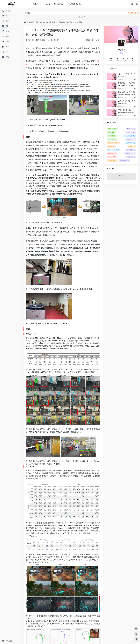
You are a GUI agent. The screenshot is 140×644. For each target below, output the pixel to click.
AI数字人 (112, 129)
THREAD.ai (113, 160)
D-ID (132, 146)
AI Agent (112, 157)
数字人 (131, 129)
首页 (26, 22)
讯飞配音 (112, 139)
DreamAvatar (113, 150)
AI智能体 (131, 157)
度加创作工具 (113, 143)
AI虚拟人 (131, 132)
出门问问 (131, 150)
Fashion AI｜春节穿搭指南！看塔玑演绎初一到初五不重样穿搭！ (127, 93)
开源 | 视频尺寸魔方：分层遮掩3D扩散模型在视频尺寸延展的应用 (127, 111)
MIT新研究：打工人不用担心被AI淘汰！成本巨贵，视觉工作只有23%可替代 (127, 84)
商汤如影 (131, 143)
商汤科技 (112, 136)
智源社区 (32, 22)
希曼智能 (112, 153)
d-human (125, 160)
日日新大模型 (129, 136)
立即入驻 (132, 13)
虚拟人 (112, 132)
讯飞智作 (131, 139)
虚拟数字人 (130, 153)
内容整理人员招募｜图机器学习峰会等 (127, 102)
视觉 (37, 22)
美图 (111, 146)
